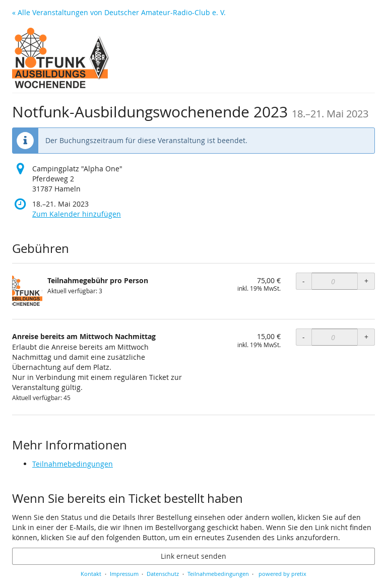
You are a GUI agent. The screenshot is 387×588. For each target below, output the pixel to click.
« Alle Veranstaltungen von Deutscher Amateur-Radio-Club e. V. (119, 12)
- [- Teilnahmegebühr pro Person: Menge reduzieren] (304, 281)
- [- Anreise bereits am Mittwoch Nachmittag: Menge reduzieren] (304, 337)
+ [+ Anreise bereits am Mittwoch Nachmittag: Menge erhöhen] (366, 337)
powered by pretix (282, 574)
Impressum (124, 574)
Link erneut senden (193, 556)
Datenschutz (163, 574)
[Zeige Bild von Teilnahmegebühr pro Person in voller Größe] (27, 291)
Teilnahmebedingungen (73, 464)
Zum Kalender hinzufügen (77, 214)
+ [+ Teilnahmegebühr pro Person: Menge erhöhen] (366, 281)
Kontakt (91, 574)
